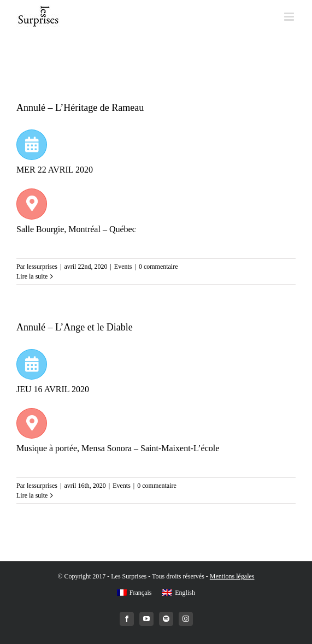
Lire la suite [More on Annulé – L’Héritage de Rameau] (32, 276)
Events (123, 267)
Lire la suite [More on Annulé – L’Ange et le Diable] (32, 495)
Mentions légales (232, 576)
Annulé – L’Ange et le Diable (75, 327)
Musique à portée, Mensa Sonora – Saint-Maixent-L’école (119, 448)
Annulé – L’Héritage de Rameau (80, 108)
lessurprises (42, 267)
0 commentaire (158, 267)
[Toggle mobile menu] (290, 17)
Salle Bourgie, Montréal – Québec (77, 229)
